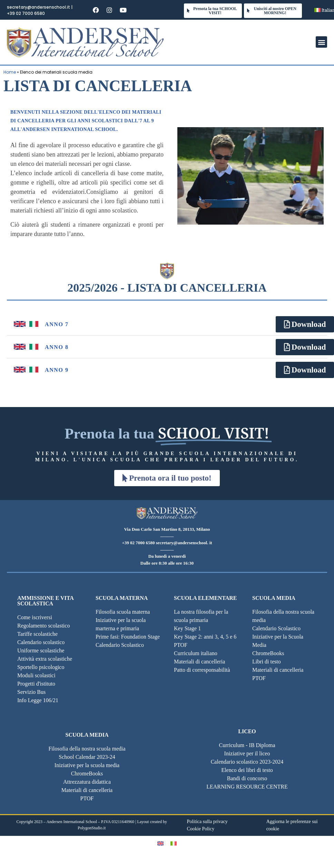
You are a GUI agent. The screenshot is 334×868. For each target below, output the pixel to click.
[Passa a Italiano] (174, 843)
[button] (321, 42)
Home (10, 72)
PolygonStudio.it (92, 828)
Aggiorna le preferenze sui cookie (292, 825)
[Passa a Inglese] (160, 843)
